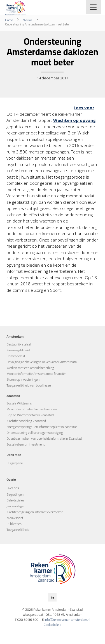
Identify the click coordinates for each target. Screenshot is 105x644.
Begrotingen (15, 494)
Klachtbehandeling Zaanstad (26, 421)
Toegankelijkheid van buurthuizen (30, 385)
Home (9, 20)
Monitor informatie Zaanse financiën (32, 409)
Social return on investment (26, 444)
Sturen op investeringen (23, 379)
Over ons (13, 488)
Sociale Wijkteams (19, 403)
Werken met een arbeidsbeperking (30, 368)
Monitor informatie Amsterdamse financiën (36, 374)
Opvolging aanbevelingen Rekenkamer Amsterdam (42, 362)
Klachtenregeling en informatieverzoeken (35, 512)
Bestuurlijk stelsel (19, 344)
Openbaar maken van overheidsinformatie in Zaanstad (44, 438)
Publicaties (14, 524)
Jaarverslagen (16, 506)
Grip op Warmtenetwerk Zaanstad (30, 415)
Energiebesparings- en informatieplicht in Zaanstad (42, 427)
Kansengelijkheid (18, 350)
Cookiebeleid (53, 625)
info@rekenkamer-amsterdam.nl (67, 620)
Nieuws (27, 20)
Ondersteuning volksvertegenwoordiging (35, 433)
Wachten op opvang (74, 120)
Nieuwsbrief (15, 518)
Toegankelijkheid (18, 530)
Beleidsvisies (15, 500)
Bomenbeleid (16, 356)
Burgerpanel (15, 463)
